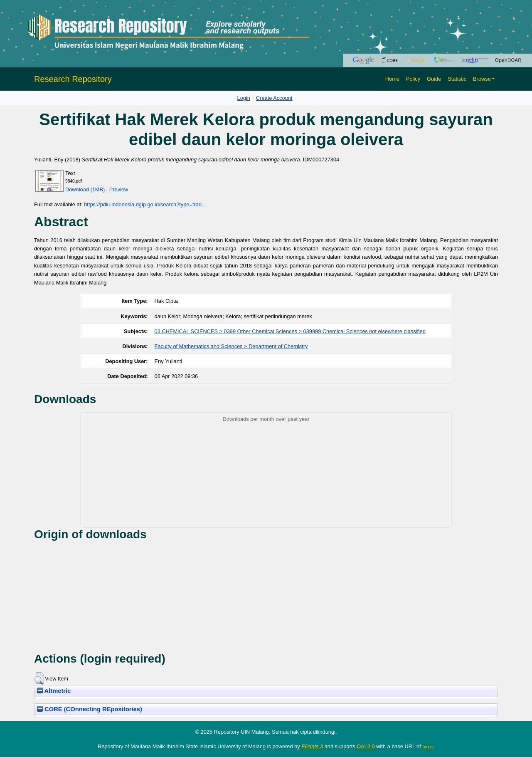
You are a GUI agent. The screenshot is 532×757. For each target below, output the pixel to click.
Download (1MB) (85, 189)
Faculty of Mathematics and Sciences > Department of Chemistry (231, 346)
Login (244, 98)
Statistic (457, 79)
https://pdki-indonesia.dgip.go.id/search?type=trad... (145, 204)
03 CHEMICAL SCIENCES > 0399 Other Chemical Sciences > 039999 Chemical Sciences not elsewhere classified (290, 331)
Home (392, 79)
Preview (119, 189)
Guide (434, 79)
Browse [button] (482, 79)
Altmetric (54, 691)
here (427, 747)
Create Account (274, 98)
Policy (413, 79)
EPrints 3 (312, 746)
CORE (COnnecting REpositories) (90, 709)
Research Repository (73, 79)
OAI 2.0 (366, 746)
